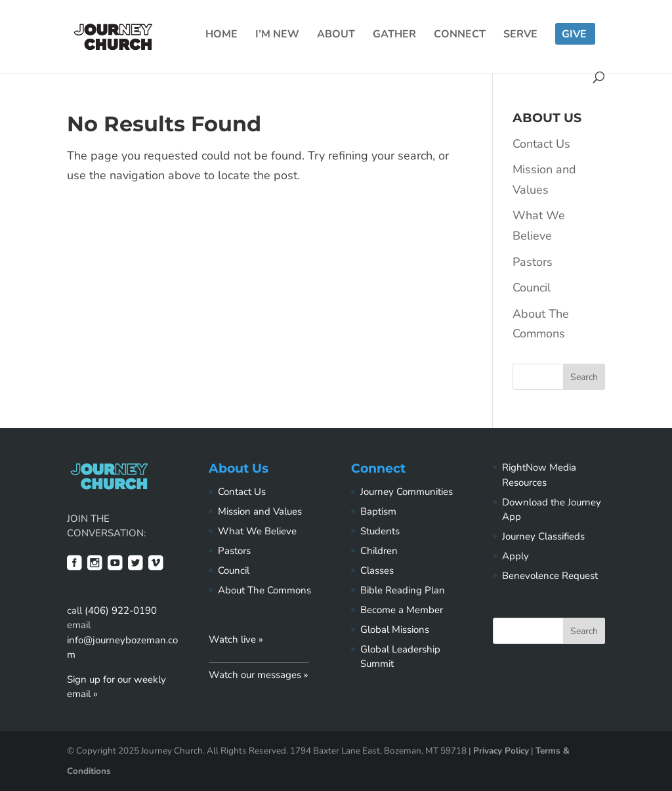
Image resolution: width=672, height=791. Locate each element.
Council (532, 288)
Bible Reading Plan (403, 590)
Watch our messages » (259, 675)
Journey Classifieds (543, 536)
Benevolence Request (550, 576)
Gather (394, 35)
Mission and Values (260, 511)
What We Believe (257, 531)
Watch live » (236, 639)
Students (380, 531)
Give (574, 35)
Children (379, 551)
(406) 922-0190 (121, 610)
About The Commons (264, 590)
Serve (520, 35)
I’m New (277, 35)
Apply (515, 556)
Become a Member (402, 610)
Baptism (378, 511)
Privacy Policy (501, 751)
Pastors (533, 262)
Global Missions (395, 630)
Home (221, 35)
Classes (377, 570)
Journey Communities (407, 492)
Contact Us (541, 144)
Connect (460, 35)
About (336, 35)
